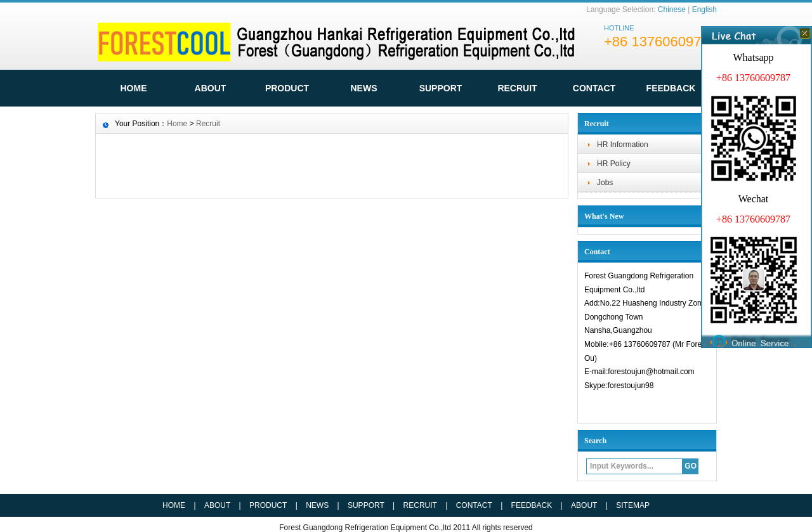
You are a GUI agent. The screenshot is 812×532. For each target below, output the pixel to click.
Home (177, 124)
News (364, 88)
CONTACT (474, 505)
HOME (134, 88)
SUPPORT (366, 505)
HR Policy (614, 164)
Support (441, 88)
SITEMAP (633, 505)
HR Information (623, 145)
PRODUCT (268, 505)
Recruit (517, 88)
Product (287, 88)
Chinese (672, 10)
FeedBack (671, 88)
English (704, 10)
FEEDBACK (532, 505)
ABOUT (211, 88)
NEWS (317, 505)
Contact (594, 88)
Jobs (605, 183)
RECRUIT (420, 505)
